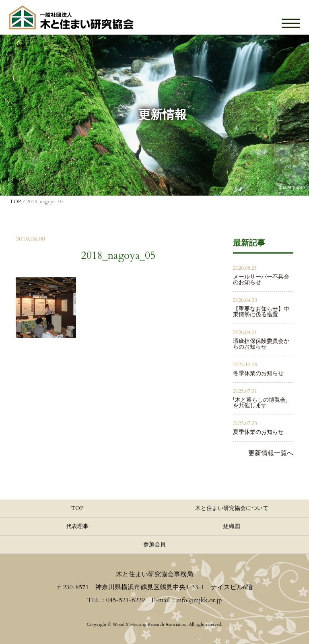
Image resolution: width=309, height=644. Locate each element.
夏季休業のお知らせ (258, 432)
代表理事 (77, 526)
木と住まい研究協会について (232, 508)
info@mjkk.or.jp (199, 600)
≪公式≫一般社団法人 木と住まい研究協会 (71, 17)
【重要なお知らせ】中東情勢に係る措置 (261, 312)
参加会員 (154, 544)
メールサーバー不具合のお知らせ (261, 280)
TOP (77, 508)
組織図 (232, 526)
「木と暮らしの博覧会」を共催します (260, 403)
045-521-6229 (126, 600)
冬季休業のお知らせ (258, 373)
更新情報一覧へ (271, 453)
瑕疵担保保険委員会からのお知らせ (261, 344)
